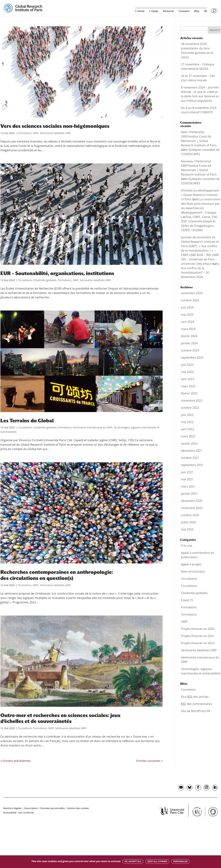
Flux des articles (195, 697)
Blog (197, 11)
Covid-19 (187, 600)
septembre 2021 (192, 465)
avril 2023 (188, 379)
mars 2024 (188, 329)
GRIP (36, 133)
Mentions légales (12, 808)
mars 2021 (188, 486)
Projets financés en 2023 (198, 643)
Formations (25, 133)
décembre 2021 (192, 451)
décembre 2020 (192, 501)
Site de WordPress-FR (196, 711)
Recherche (168, 11)
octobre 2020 (190, 515)
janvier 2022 (189, 443)
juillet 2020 (188, 522)
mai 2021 (187, 479)
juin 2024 (187, 307)
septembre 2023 (192, 358)
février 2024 (189, 336)
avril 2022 (188, 429)
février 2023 (189, 393)
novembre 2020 (192, 508)
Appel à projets (191, 564)
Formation (184, 11)
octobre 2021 (190, 458)
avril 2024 (188, 322)
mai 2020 (187, 529)
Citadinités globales (45, 280)
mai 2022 (187, 422)
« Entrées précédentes (16, 761)
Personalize (180, 861)
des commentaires (197, 704)
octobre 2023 (190, 350)
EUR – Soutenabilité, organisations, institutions (57, 273)
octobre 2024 (190, 300)
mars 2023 (188, 386)
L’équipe (154, 11)
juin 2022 (187, 415)
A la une (186, 546)
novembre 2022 (192, 400)
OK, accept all (133, 861)
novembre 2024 (192, 293)
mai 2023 (187, 372)
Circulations (25, 280)
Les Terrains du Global (27, 421)
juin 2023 (187, 365)
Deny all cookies (157, 861)
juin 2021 (187, 472)
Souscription (31, 808)
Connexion (188, 690)
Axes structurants (193, 571)
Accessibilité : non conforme (18, 813)
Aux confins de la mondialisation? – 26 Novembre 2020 (195, 273)
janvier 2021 (189, 494)
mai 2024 (187, 315)
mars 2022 (188, 436)
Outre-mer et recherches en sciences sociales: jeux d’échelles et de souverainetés (60, 718)
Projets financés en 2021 (198, 636)
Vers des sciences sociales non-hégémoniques (55, 126)
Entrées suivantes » (149, 761)
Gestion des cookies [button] (78, 808)
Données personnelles (52, 808)
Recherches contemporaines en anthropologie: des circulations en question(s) (57, 575)
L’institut (140, 11)
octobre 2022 (190, 408)
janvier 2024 (189, 343)
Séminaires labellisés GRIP (55, 133)
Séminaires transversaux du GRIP (93, 427)
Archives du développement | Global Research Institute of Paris (200, 195)
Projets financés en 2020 (198, 629)
